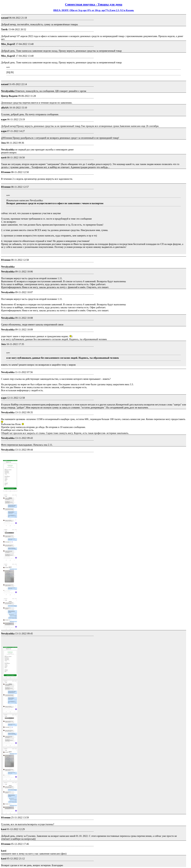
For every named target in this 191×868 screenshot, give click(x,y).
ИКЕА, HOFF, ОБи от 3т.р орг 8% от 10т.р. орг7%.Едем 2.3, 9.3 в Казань (94, 10)
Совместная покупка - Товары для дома (94, 4)
